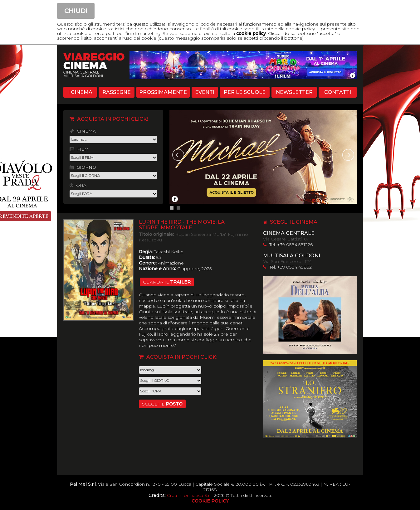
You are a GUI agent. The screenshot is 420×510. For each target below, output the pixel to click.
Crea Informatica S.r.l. (190, 495)
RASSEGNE (117, 92)
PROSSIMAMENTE (163, 92)
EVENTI (205, 92)
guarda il (167, 282)
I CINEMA (80, 92)
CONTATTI (338, 92)
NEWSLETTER (294, 92)
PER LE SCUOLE (245, 92)
